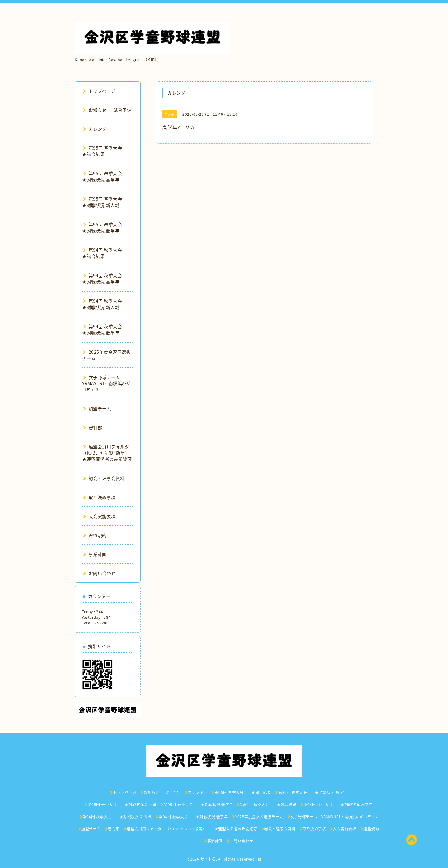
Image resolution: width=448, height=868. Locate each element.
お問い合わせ (99, 573)
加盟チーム (97, 408)
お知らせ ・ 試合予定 (107, 110)
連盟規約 (95, 535)
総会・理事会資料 (104, 478)
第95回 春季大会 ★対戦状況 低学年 (107, 227)
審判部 (93, 427)
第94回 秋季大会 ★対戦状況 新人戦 (107, 304)
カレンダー (97, 129)
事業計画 (95, 554)
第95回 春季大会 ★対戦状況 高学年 (107, 176)
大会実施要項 (99, 516)
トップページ (99, 91)
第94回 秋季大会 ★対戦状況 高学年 (107, 278)
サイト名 (208, 859)
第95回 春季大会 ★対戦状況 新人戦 (107, 202)
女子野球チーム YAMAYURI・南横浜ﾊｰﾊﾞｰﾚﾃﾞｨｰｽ (107, 383)
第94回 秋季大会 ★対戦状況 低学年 (107, 329)
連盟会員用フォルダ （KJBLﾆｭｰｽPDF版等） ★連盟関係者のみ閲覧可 (110, 453)
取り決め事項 (99, 497)
